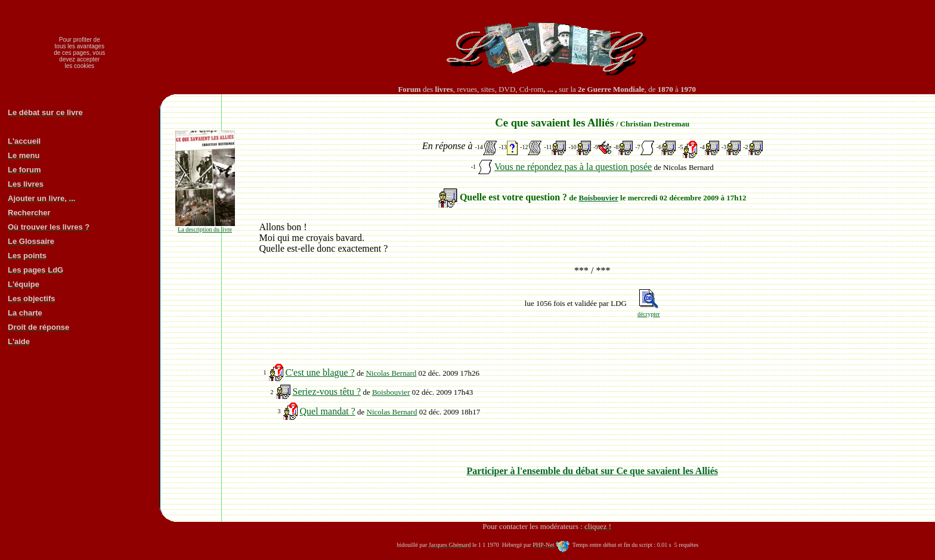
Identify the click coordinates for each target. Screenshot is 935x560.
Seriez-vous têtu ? (327, 392)
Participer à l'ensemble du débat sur (592, 471)
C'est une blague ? (320, 372)
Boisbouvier (599, 198)
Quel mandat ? (328, 411)
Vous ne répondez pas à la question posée (573, 167)
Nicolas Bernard (391, 373)
